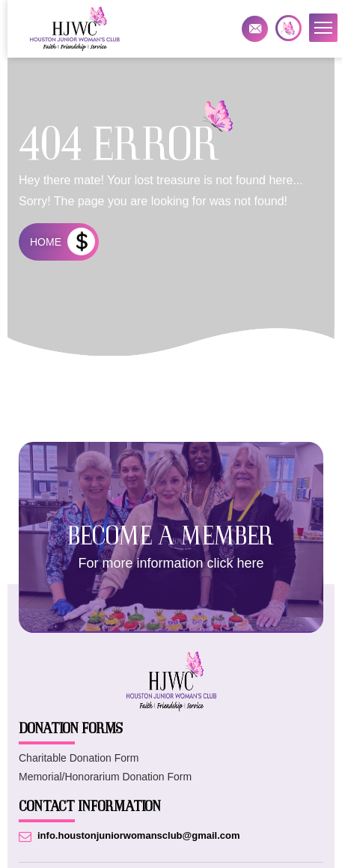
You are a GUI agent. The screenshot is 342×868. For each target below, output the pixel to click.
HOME (46, 242)
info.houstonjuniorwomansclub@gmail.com (255, 29)
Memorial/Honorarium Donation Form (105, 777)
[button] (323, 28)
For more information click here (171, 563)
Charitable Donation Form (79, 758)
